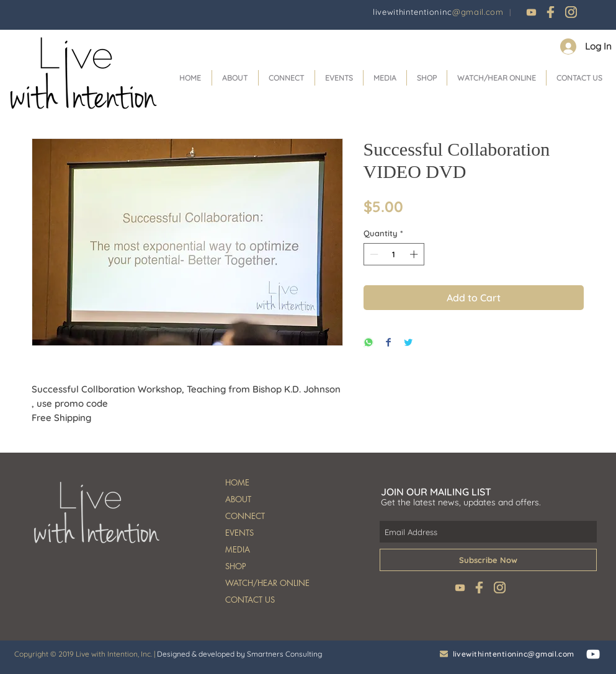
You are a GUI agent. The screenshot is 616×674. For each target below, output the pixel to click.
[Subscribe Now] (488, 560)
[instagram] (571, 12)
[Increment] (415, 254)
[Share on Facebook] (388, 343)
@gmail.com (478, 12)
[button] (287, 78)
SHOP (236, 566)
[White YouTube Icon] (593, 654)
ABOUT (238, 499)
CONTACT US (250, 600)
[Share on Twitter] (408, 343)
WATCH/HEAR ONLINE (267, 583)
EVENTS (239, 533)
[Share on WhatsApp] (368, 343)
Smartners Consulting (284, 654)
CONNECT (245, 516)
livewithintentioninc (413, 12)
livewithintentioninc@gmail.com (514, 654)
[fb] (551, 12)
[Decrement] (373, 254)
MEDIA (238, 549)
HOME (237, 482)
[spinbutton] (394, 254)
